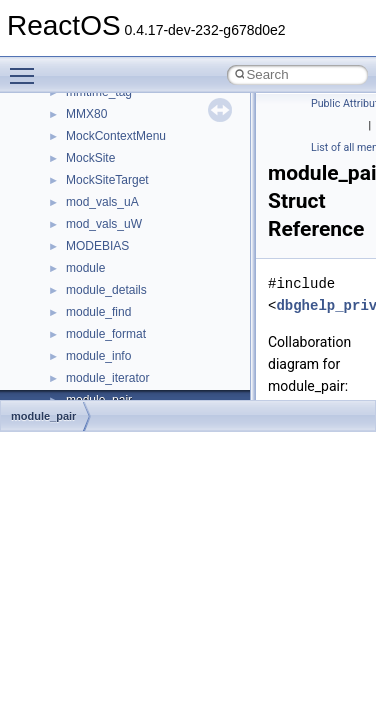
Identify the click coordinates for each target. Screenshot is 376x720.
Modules (56, 382)
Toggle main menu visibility (27, 67)
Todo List (58, 338)
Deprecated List (76, 360)
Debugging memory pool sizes (114, 140)
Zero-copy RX (71, 184)
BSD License (68, 294)
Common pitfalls (77, 118)
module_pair (43, 416)
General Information (87, 316)
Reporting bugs (74, 162)
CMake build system (88, 96)
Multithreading (71, 228)
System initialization (86, 206)
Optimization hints (81, 250)
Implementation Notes (92, 272)
